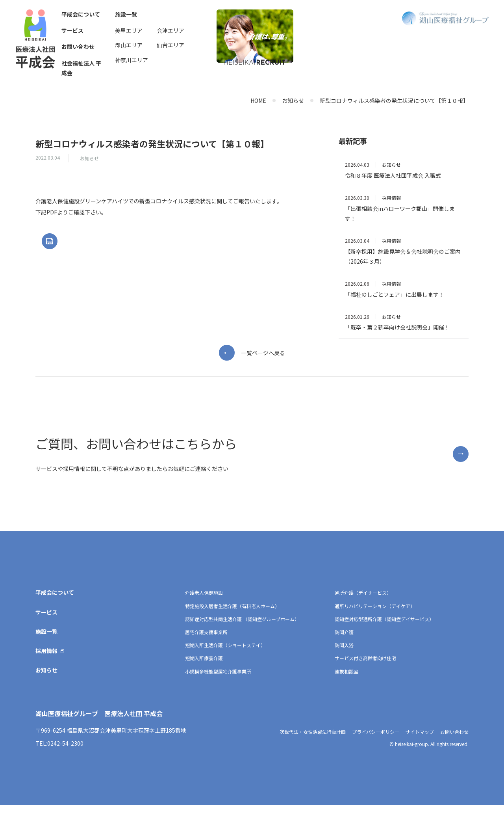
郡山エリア (129, 45)
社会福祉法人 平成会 (81, 68)
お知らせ (293, 100)
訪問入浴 (344, 655)
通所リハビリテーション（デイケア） (375, 616)
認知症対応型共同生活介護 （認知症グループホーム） (242, 629)
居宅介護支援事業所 (206, 642)
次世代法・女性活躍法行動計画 (313, 742)
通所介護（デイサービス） (363, 603)
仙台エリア (170, 45)
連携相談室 (346, 681)
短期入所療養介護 (204, 668)
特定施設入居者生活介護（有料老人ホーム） (232, 616)
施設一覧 (126, 14)
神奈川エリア (132, 60)
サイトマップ (420, 742)
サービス (72, 30)
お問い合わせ (78, 47)
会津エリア (170, 30)
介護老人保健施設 (204, 603)
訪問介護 (344, 642)
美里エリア (129, 30)
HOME (258, 100)
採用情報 (46, 661)
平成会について (81, 14)
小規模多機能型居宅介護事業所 (218, 681)
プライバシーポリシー (376, 742)
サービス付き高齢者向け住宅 (365, 668)
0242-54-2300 (65, 753)
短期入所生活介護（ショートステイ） (225, 655)
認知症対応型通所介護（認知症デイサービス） (384, 629)
